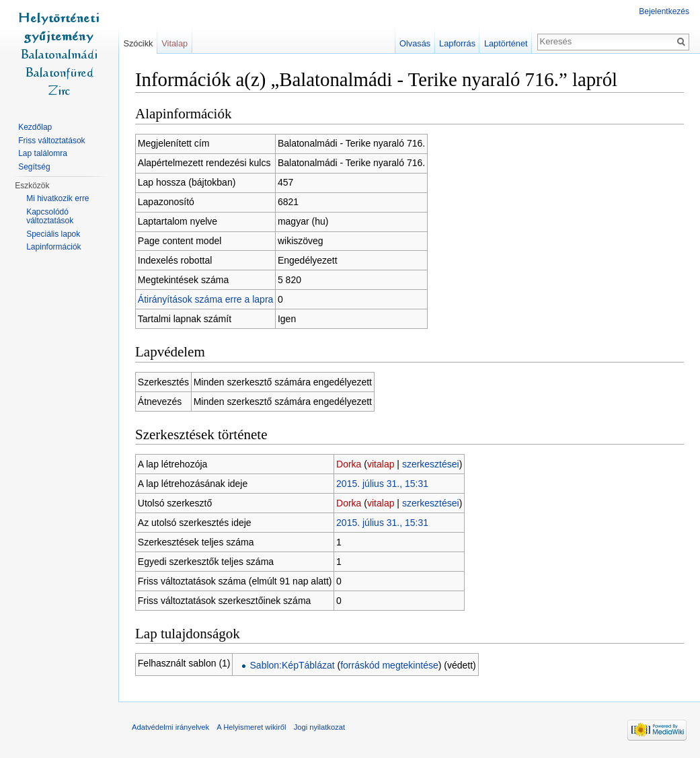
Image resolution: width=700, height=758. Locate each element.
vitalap (381, 464)
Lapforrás (457, 43)
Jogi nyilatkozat (320, 727)
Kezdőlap (35, 127)
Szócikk (138, 43)
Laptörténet (506, 43)
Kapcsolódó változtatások (50, 217)
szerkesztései (431, 464)
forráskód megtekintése (389, 665)
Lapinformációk (53, 247)
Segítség (34, 167)
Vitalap (174, 43)
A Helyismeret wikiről (251, 727)
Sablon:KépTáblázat (293, 665)
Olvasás (415, 43)
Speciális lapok (53, 234)
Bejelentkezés (664, 11)
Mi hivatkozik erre (57, 198)
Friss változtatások (51, 141)
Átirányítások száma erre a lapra (206, 299)
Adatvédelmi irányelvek (170, 727)
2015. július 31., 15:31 (382, 484)
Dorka (349, 464)
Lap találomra (43, 153)
